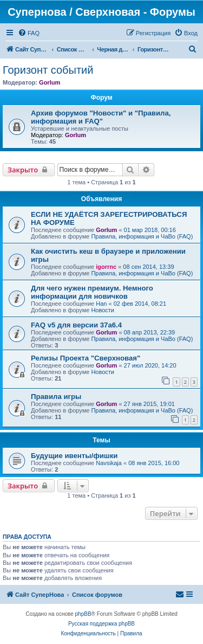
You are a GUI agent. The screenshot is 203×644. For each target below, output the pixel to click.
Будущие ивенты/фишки (74, 456)
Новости (103, 310)
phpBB (83, 614)
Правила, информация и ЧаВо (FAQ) (142, 236)
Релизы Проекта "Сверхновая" (86, 358)
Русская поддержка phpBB (101, 624)
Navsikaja (109, 463)
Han (101, 304)
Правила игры (56, 397)
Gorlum (50, 82)
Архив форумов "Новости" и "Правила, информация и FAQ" (101, 117)
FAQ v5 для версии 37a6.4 (76, 325)
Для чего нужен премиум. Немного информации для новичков (92, 292)
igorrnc (106, 267)
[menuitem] (29, 33)
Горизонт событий (48, 70)
